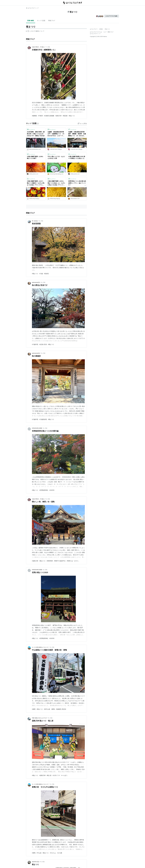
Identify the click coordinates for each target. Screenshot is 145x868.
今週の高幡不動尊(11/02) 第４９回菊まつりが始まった (77, 157)
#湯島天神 (58, 116)
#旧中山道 (47, 709)
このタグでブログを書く (112, 16)
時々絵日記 (35, 221)
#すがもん (53, 853)
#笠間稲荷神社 (44, 490)
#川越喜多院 (43, 419)
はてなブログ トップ (32, 8)
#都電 (34, 709)
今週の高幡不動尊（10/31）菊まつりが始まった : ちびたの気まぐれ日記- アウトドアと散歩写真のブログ (56, 183)
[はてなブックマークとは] (38, 123)
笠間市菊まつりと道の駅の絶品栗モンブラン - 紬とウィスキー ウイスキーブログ (77, 183)
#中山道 (39, 853)
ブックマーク (31, 129)
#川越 (41, 274)
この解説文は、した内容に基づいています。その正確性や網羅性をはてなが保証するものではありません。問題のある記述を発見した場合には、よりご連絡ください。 (35, 31)
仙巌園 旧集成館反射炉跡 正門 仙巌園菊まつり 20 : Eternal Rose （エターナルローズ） (56, 134)
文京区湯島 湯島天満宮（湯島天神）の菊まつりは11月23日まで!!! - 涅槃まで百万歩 (36, 134)
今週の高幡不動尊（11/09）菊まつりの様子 (35, 157)
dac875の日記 (36, 862)
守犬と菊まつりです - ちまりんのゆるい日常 (56, 157)
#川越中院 (35, 344)
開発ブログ (111, 32)
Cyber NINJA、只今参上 (38, 47)
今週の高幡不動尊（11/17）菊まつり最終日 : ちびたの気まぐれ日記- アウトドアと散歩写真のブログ (36, 183)
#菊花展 (65, 116)
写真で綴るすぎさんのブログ (39, 718)
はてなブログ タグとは (96, 32)
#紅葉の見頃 (43, 344)
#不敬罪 (40, 116)
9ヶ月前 (43, 862)
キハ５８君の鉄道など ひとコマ (40, 647)
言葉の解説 (31, 21)
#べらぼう (64, 775)
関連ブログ (52, 21)
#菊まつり (72, 116)
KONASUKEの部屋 (37, 428)
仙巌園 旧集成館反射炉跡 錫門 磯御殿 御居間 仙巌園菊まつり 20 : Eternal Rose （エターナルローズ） (77, 134)
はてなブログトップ (95, 34)
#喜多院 (46, 274)
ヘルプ (105, 32)
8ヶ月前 (41, 221)
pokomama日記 (36, 282)
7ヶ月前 (48, 47)
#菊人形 (49, 775)
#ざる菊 (60, 853)
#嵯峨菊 (34, 116)
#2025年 (52, 490)
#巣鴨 (53, 709)
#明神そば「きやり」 (73, 561)
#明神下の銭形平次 (60, 561)
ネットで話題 (41, 21)
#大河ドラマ (56, 775)
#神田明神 (50, 561)
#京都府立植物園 (49, 116)
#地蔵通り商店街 (61, 709)
